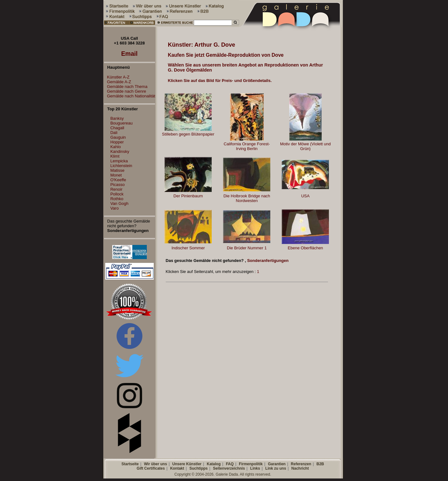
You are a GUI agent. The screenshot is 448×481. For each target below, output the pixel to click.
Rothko (117, 199)
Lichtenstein (121, 166)
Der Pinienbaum (188, 196)
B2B (320, 464)
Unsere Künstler (187, 464)
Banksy (117, 118)
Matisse (117, 170)
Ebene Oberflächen (305, 248)
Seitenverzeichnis (229, 468)
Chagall (117, 128)
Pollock (117, 194)
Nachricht (300, 468)
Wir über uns (155, 464)
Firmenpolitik (251, 464)
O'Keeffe (118, 180)
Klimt (115, 156)
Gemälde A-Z (118, 82)
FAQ (230, 464)
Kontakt (177, 468)
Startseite (130, 464)
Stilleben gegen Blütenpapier (188, 134)
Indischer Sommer (188, 248)
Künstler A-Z (117, 77)
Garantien (277, 464)
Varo (115, 208)
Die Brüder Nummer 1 (247, 248)
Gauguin (118, 137)
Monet (116, 175)
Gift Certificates (151, 468)
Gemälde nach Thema (126, 87)
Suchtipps (198, 468)
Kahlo (115, 147)
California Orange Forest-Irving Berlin (247, 146)
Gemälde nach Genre (125, 91)
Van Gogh (119, 203)
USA (305, 196)
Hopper (117, 142)
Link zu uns (276, 468)
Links (255, 468)
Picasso (118, 185)
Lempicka (119, 161)
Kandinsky (120, 151)
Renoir (116, 189)
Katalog (214, 464)
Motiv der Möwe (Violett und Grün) (305, 146)
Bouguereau (121, 123)
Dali (114, 133)
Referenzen (301, 464)
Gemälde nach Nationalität (130, 96)
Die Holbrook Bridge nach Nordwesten (247, 198)
